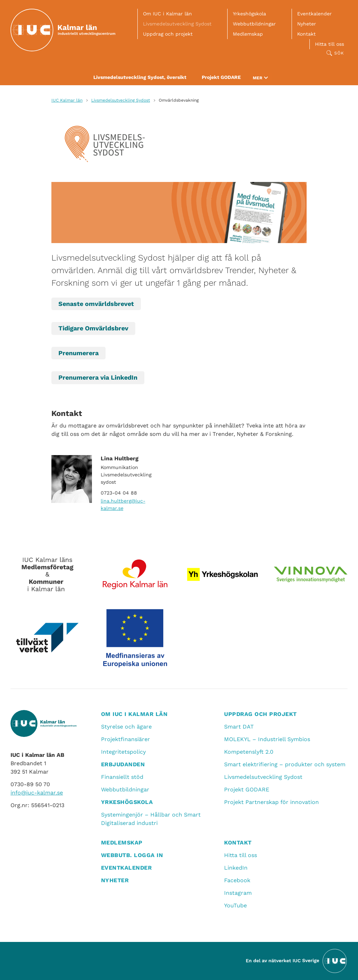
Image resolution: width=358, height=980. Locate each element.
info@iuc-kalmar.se (37, 793)
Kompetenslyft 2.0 (249, 752)
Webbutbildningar (254, 24)
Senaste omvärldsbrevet (96, 304)
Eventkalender (314, 14)
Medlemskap (248, 34)
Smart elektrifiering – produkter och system (285, 764)
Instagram (238, 893)
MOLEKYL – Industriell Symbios (267, 739)
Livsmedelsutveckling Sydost (177, 24)
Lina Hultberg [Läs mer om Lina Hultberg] (120, 458)
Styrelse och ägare (126, 727)
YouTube (235, 905)
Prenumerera (78, 353)
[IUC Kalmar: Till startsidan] (63, 30)
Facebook (237, 880)
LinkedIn (236, 868)
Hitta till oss (330, 44)
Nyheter (307, 24)
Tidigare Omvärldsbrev (93, 328)
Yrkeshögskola (249, 14)
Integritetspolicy (123, 752)
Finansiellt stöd (122, 777)
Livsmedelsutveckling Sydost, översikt (140, 77)
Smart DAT (239, 727)
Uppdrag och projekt (168, 34)
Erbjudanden (123, 764)
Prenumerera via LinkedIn (98, 377)
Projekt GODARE (221, 77)
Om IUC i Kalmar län (167, 14)
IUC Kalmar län (67, 100)
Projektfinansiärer (126, 739)
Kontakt (306, 34)
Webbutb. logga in (132, 855)
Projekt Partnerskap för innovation (271, 802)
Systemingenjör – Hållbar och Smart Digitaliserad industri (151, 819)
